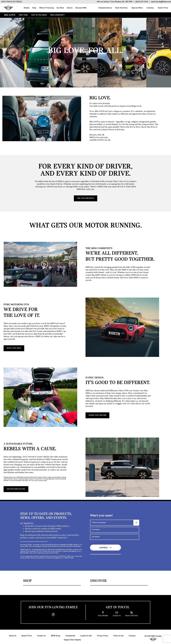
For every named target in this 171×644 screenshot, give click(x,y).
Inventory (150, 8)
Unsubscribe (70, 636)
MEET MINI (23, 15)
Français (132, 636)
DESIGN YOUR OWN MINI (97, 415)
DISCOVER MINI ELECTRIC (16, 489)
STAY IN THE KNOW (39, 15)
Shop (34, 8)
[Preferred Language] (115, 523)
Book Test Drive (121, 8)
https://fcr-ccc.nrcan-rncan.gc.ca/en (36, 481)
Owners (70, 8)
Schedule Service (105, 8)
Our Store (60, 8)
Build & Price (163, 8)
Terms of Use (118, 636)
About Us (13, 636)
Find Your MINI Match (86, 198)
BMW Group (56, 636)
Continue (105, 548)
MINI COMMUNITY (57, 15)
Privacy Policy (103, 636)
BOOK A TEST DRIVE (14, 348)
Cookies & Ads (86, 636)
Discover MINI (81, 8)
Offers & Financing (46, 8)
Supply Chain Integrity (72, 640)
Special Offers (137, 8)
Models (27, 8)
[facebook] (53, 615)
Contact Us (41, 636)
